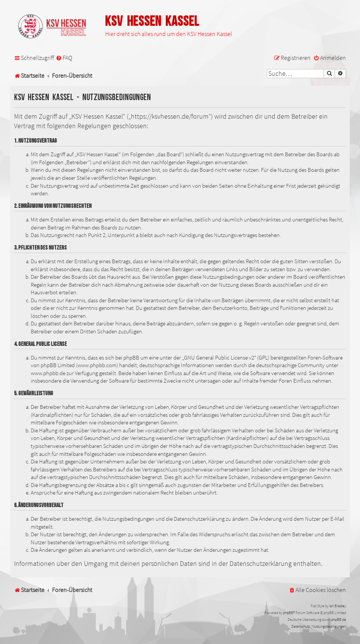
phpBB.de (339, 620)
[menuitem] (64, 58)
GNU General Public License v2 (219, 358)
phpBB (288, 613)
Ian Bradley (338, 606)
